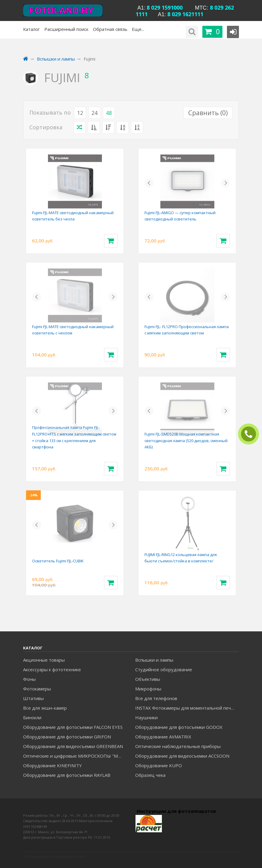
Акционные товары (44, 660)
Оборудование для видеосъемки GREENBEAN (73, 746)
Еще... (138, 29)
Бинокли (32, 717)
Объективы (148, 679)
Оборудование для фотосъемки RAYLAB (67, 775)
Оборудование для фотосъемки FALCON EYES (73, 727)
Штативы (33, 698)
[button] (149, 183)
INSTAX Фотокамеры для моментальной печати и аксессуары (187, 708)
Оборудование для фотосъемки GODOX (179, 727)
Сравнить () (208, 113)
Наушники (146, 717)
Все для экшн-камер (45, 708)
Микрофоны (148, 689)
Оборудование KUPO (159, 765)
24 (94, 113)
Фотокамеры (37, 689)
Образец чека (150, 775)
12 (80, 113)
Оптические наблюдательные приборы (178, 746)
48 (109, 113)
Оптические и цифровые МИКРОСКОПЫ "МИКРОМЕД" (75, 756)
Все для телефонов (156, 698)
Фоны (29, 679)
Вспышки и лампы (154, 660)
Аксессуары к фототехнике (52, 669)
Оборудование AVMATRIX (163, 737)
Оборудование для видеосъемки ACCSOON (182, 756)
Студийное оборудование (164, 669)
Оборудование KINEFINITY (52, 765)
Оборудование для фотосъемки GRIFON (67, 737)
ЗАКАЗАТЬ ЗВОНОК (251, 434)
